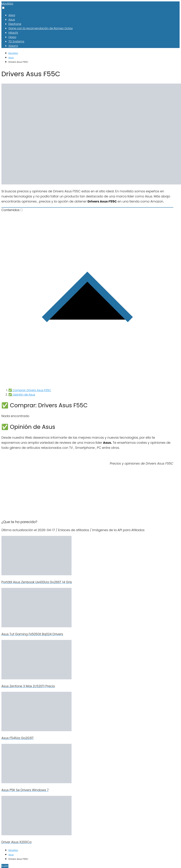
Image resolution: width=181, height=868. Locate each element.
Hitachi (13, 33)
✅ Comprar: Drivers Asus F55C (30, 390)
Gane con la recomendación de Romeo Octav (41, 28)
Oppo (12, 37)
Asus (12, 20)
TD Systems (16, 41)
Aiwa (12, 15)
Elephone (15, 24)
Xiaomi (13, 46)
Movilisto (7, 4)
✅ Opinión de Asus (22, 395)
